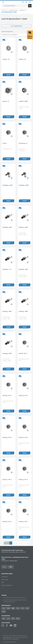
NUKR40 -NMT (23, 311)
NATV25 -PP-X (7, 437)
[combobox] (15, 6)
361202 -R (6, 101)
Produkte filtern (16, 26)
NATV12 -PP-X (7, 522)
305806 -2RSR (23, 101)
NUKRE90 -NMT (8, 185)
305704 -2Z (6, 59)
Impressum (5, 577)
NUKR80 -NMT (7, 227)
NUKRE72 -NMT (24, 185)
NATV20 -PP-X (23, 437)
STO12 (5, 143)
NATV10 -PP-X (23, 522)
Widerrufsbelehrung (7, 585)
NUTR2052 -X (23, 143)
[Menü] (3, 2)
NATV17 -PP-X (7, 480)
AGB (3, 582)
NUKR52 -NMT (7, 311)
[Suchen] (30, 6)
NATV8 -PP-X (23, 353)
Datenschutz (5, 579)
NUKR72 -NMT (23, 227)
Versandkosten (7, 637)
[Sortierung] (16, 35)
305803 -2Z (22, 59)
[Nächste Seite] (25, 543)
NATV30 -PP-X (23, 396)
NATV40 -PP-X (7, 396)
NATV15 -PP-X (23, 480)
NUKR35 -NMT (7, 353)
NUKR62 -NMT (23, 269)
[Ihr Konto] (26, 2)
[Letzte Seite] (28, 543)
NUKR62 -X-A (7, 269)
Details (8, 75)
